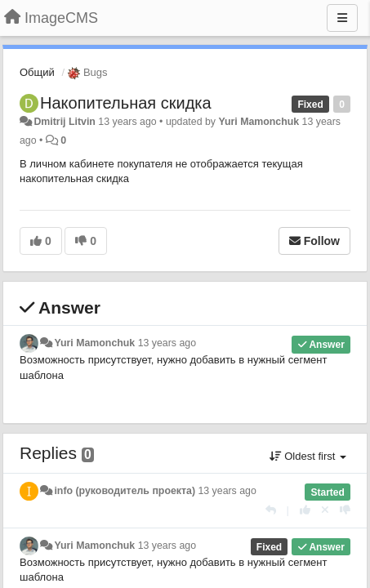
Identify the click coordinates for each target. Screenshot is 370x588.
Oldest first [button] (308, 456)
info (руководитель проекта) (125, 491)
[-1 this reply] (345, 510)
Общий (37, 72)
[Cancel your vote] (325, 510)
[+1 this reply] (305, 510)
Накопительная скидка (126, 103)
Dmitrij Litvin (64, 122)
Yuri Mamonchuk (259, 122)
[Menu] (342, 18)
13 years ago (167, 343)
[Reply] (271, 510)
